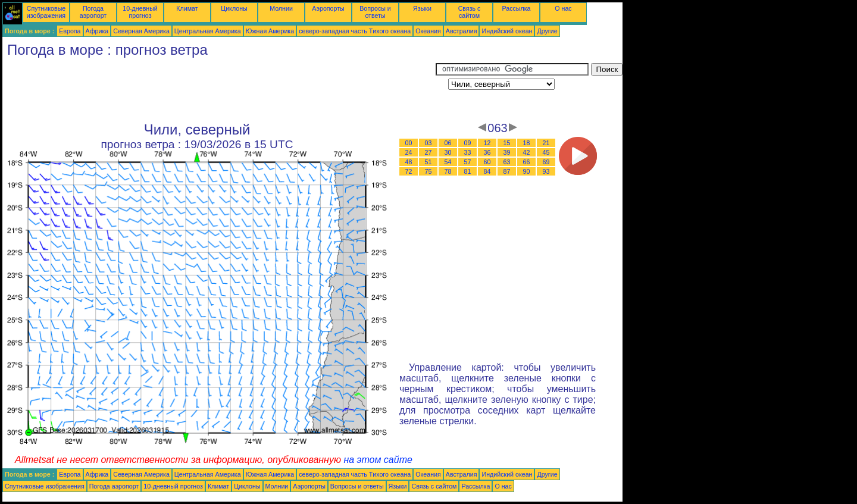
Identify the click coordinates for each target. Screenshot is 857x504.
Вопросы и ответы (375, 12)
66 (527, 162)
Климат (187, 8)
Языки (422, 8)
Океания (428, 31)
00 (409, 143)
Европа (70, 31)
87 (507, 171)
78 (448, 171)
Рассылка (516, 8)
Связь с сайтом (470, 12)
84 (487, 171)
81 (468, 171)
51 (428, 162)
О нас (563, 8)
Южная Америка (270, 31)
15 (507, 143)
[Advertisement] (219, 90)
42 (527, 152)
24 (409, 152)
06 (448, 143)
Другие (547, 31)
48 (409, 162)
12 (487, 143)
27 (428, 152)
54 (448, 162)
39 (507, 152)
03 (428, 143)
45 (546, 152)
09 (468, 143)
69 (546, 162)
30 (448, 152)
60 (487, 162)
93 (546, 171)
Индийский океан (507, 31)
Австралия (462, 31)
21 (546, 143)
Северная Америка (141, 31)
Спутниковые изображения (46, 12)
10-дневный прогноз (140, 12)
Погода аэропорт (93, 12)
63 (507, 162)
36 (487, 152)
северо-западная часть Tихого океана (355, 31)
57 (468, 162)
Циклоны (234, 8)
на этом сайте (378, 460)
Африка (97, 31)
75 (428, 171)
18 (527, 143)
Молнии (281, 8)
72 (409, 171)
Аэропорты (328, 8)
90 (527, 171)
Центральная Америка (208, 31)
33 (468, 152)
